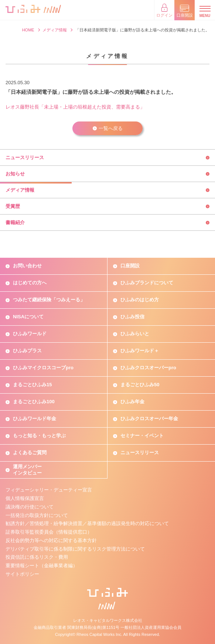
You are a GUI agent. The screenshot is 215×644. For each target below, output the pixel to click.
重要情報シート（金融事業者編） (42, 566)
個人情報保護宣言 (25, 498)
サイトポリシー (22, 574)
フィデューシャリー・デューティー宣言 (49, 490)
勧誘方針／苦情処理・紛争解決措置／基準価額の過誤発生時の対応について (87, 523)
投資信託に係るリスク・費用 (37, 557)
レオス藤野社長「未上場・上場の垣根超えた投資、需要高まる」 (75, 107)
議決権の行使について (30, 507)
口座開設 (130, 266)
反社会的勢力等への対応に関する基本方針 (51, 540)
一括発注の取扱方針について (37, 515)
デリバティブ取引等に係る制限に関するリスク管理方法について (75, 549)
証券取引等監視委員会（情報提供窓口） (49, 532)
